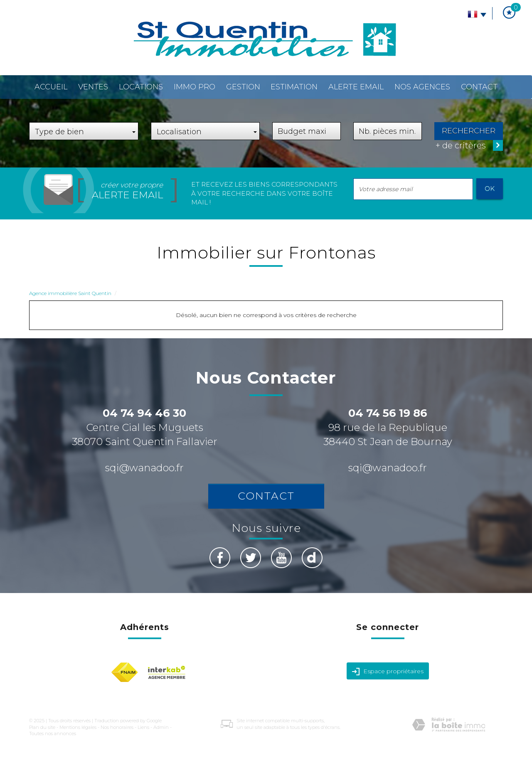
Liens (143, 727)
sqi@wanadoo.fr (144, 468)
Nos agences (422, 87)
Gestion (243, 87)
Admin (161, 727)
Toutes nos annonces (53, 733)
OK (490, 188)
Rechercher (469, 131)
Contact (479, 87)
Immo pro (195, 87)
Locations (141, 87)
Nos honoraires (117, 727)
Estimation (294, 87)
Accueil (51, 87)
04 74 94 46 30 (144, 413)
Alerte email (356, 87)
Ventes (93, 87)
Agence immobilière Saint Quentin (70, 293)
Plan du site (42, 727)
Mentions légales (78, 727)
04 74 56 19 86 (388, 413)
